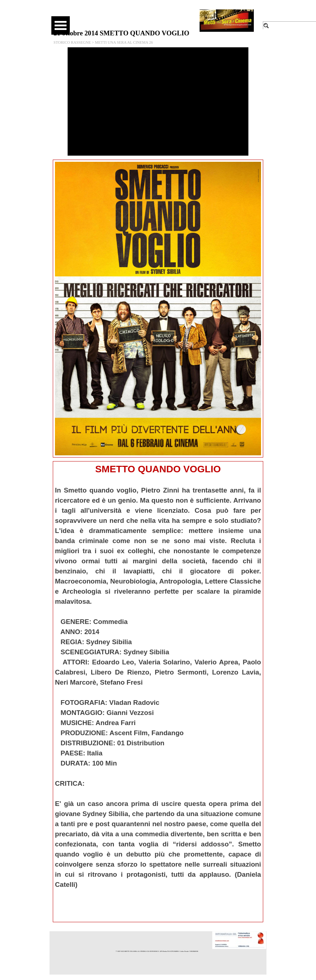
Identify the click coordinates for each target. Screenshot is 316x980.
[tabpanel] (158, 692)
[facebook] (135, 14)
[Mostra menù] (61, 25)
